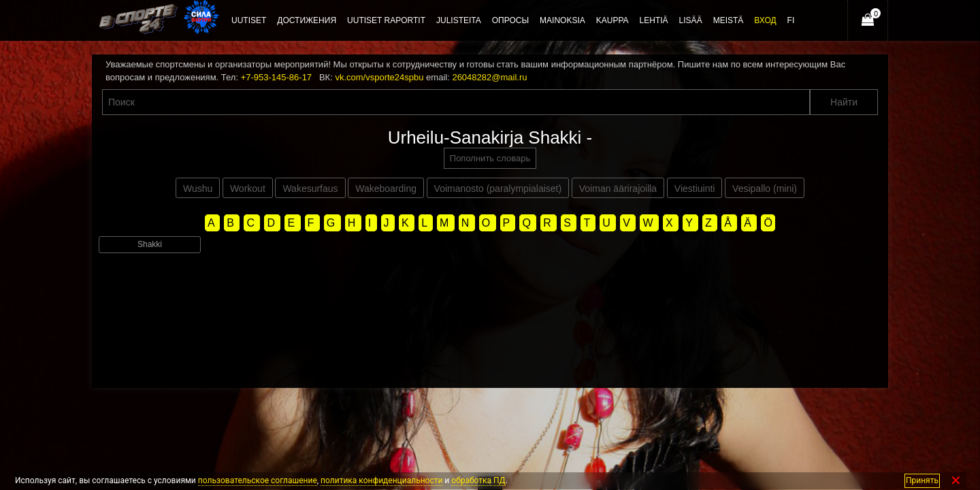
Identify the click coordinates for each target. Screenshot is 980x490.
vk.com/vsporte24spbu (379, 77)
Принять (922, 480)
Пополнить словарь (490, 158)
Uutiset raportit (386, 20)
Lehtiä (654, 20)
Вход (765, 20)
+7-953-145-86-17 (276, 77)
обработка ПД (478, 480)
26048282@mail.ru (489, 77)
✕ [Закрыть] (956, 481)
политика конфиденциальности (381, 480)
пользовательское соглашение (258, 480)
